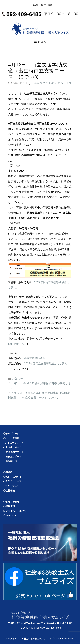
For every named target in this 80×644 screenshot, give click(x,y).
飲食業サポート (14, 456)
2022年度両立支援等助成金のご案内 (46, 363)
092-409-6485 (32, 628)
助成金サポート (14, 447)
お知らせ (18, 379)
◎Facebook (10, 515)
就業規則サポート (15, 452)
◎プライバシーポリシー (16, 511)
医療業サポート (14, 461)
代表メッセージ (13, 481)
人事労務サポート (14, 443)
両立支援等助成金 (35, 358)
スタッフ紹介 (12, 486)
